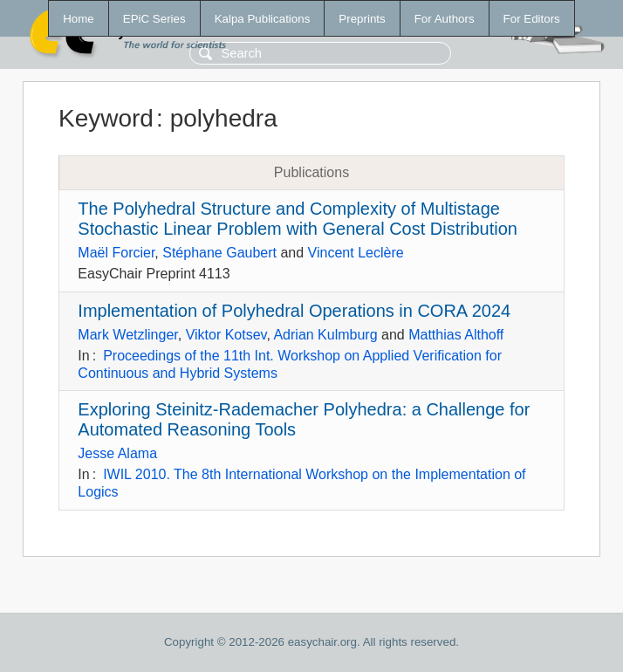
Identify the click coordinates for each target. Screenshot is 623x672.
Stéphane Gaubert (219, 253)
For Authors (445, 19)
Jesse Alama (117, 453)
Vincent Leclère (356, 253)
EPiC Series (154, 19)
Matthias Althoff (456, 335)
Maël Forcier (116, 253)
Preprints (362, 19)
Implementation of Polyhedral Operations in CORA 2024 (294, 311)
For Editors (532, 19)
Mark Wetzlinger (127, 335)
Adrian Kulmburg (325, 335)
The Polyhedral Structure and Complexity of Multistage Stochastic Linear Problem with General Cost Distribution (298, 219)
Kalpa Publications (263, 19)
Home (79, 19)
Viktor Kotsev (226, 335)
